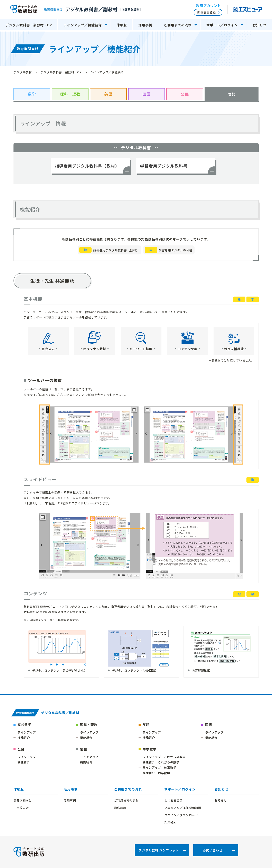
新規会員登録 (207, 12)
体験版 (19, 790)
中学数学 (150, 749)
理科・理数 (89, 725)
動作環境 (120, 808)
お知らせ (260, 25)
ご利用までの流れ (128, 790)
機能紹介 (24, 738)
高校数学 (25, 725)
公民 (21, 749)
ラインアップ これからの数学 (164, 757)
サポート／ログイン (180, 790)
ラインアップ (27, 732)
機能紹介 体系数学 (156, 773)
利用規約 (170, 823)
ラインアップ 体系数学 (160, 768)
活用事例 (145, 25)
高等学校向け (23, 801)
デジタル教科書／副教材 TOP (29, 25)
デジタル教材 (23, 72)
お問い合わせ (213, 851)
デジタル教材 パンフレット (159, 851)
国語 (209, 725)
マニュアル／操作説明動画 (183, 808)
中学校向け (21, 808)
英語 (146, 725)
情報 (84, 749)
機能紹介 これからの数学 (161, 762)
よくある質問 (173, 801)
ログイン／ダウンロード (181, 815)
